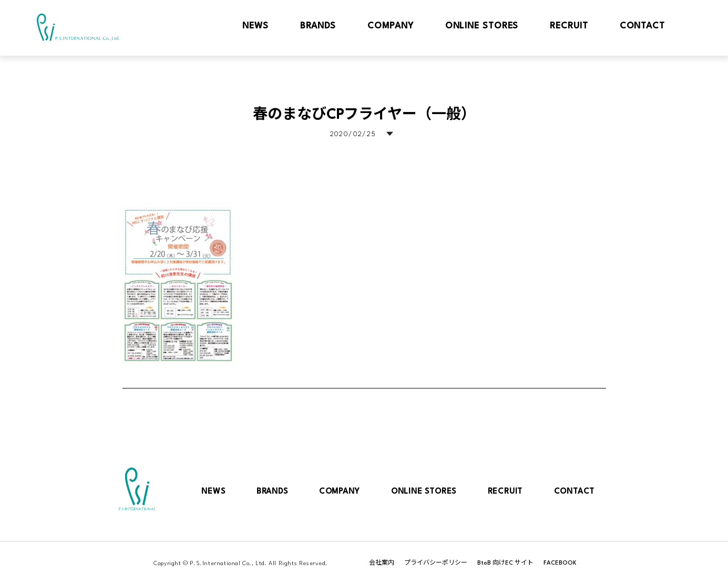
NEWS (213, 492)
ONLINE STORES (424, 492)
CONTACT (575, 492)
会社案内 (382, 563)
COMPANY (340, 492)
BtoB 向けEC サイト (505, 563)
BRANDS (272, 492)
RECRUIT (505, 492)
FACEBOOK (560, 563)
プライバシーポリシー (436, 563)
